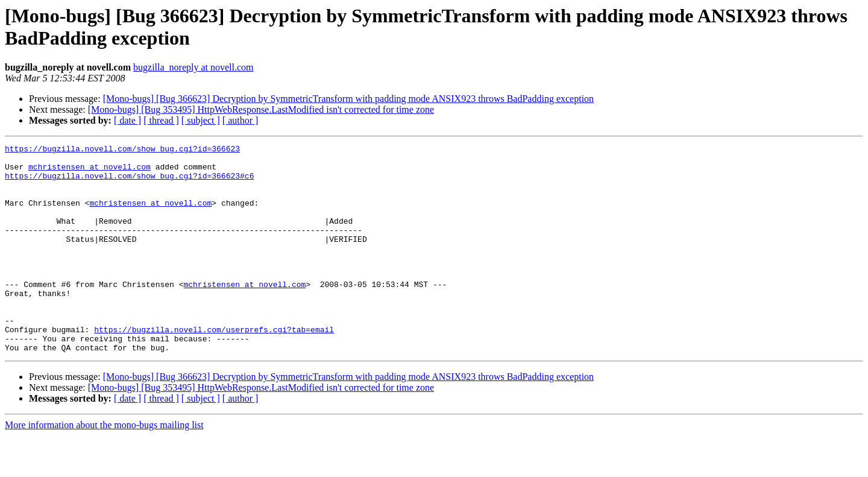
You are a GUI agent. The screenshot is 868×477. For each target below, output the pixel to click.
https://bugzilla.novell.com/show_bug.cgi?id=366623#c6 (129, 183)
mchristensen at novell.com (90, 172)
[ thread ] (161, 120)
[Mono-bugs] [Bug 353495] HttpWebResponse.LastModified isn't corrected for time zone (261, 109)
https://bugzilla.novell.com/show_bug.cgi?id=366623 (122, 150)
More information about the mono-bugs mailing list (104, 466)
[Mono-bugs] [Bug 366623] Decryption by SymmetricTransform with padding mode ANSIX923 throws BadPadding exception (348, 99)
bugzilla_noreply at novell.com (193, 67)
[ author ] (241, 120)
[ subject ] (201, 120)
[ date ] (127, 120)
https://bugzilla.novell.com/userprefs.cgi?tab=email (214, 367)
